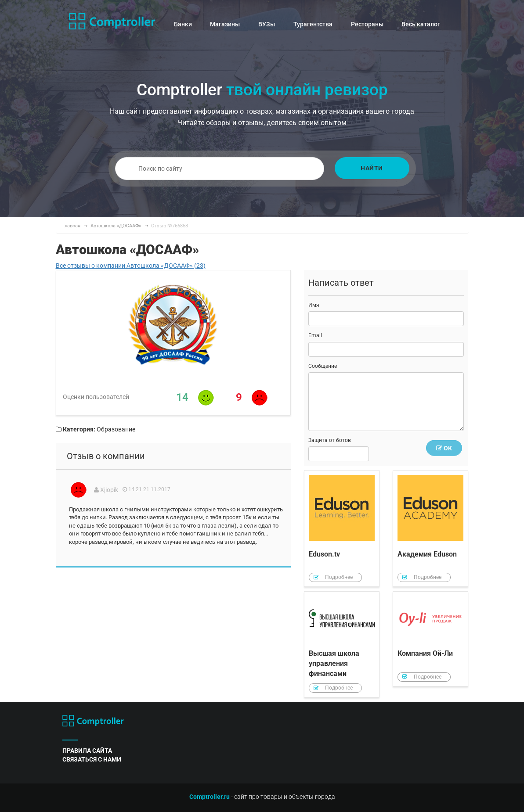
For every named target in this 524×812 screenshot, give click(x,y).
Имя (314, 305)
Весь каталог (421, 24)
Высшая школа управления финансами (342, 644)
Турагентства (313, 24)
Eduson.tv (342, 529)
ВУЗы (267, 24)
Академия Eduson (430, 529)
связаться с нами (92, 759)
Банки (183, 24)
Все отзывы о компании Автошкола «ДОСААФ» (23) (131, 266)
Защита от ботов (330, 440)
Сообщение (323, 366)
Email (315, 335)
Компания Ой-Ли (430, 639)
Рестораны (367, 24)
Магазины (225, 24)
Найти (372, 168)
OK (444, 448)
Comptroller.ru (210, 797)
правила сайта (87, 751)
